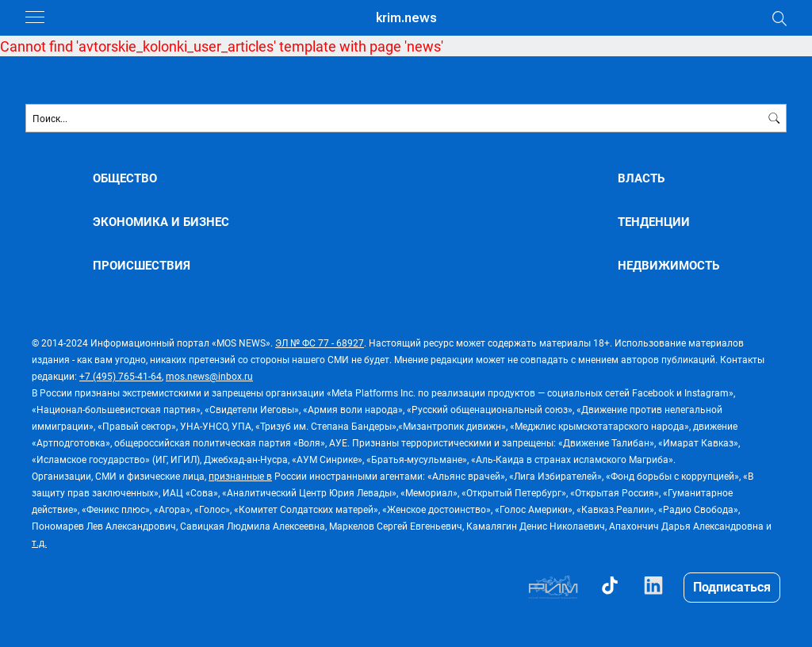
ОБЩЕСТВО (125, 178)
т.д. (39, 542)
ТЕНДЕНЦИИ (654, 222)
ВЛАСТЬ (641, 178)
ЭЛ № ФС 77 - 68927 (320, 343)
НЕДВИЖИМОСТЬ (668, 265)
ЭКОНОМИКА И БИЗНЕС (161, 222)
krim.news (406, 18)
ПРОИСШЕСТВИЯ (142, 265)
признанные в (240, 476)
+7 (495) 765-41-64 (121, 376)
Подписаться (732, 586)
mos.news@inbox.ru (209, 376)
